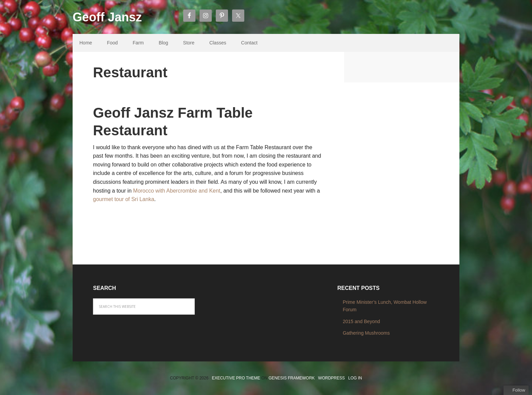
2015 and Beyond (361, 321)
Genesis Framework (292, 378)
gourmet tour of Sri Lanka (124, 199)
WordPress (332, 378)
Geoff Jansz (107, 17)
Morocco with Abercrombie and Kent (177, 191)
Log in (355, 378)
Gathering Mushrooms (366, 333)
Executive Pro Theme (236, 378)
